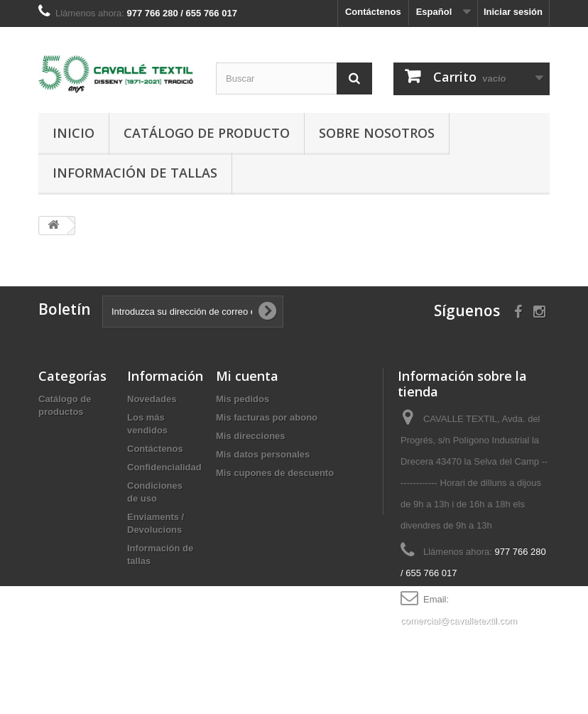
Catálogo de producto (207, 133)
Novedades (152, 399)
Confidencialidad (164, 467)
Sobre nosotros (377, 133)
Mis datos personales (263, 454)
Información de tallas (135, 173)
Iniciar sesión (513, 12)
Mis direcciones (251, 436)
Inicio (73, 133)
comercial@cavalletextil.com (459, 621)
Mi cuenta (247, 376)
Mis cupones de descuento (275, 473)
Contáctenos (373, 12)
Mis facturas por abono (267, 417)
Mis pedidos (243, 399)
